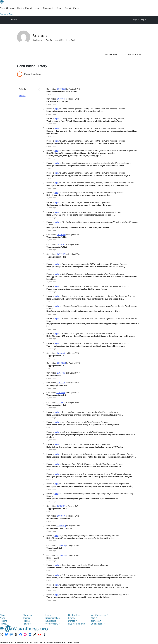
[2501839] (61, 516)
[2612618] (61, 506)
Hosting (4, 621)
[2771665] (61, 402)
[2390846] (61, 555)
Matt (94, 618)
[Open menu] (2, 11)
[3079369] (61, 89)
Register (136, 20)
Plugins (22, 96)
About (3, 615)
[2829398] (61, 363)
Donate (73, 621)
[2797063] (61, 393)
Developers (51, 621)
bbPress (96, 621)
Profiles (14, 20)
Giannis (40, 35)
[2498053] (61, 526)
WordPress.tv (53, 624)
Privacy (3, 624)
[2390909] (61, 545)
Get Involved (74, 615)
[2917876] (61, 244)
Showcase (28, 615)
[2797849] (61, 373)
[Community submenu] (49, 8)
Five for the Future (77, 624)
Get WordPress (7, 14)
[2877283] (61, 254)
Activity (22, 89)
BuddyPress (98, 624)
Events (71, 618)
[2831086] (61, 353)
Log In (144, 20)
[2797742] (61, 383)
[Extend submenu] (29, 8)
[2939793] (61, 235)
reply (57, 109)
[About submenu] (60, 8)
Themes (27, 618)
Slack (73, 40)
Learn (48, 615)
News (3, 618)
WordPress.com (100, 615)
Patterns (27, 624)
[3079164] (61, 99)
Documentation (53, 618)
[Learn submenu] (38, 8)
